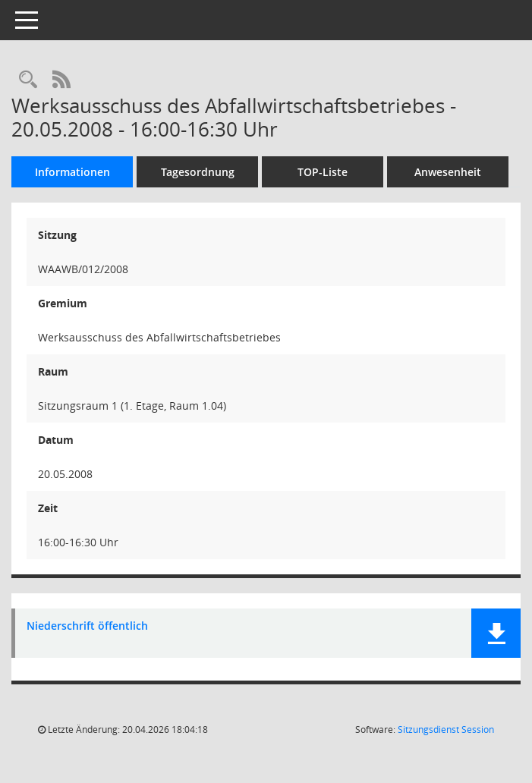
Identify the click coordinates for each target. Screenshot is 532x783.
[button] (496, 633)
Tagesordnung (198, 172)
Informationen (72, 172)
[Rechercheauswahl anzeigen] (28, 80)
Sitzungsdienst (446, 730)
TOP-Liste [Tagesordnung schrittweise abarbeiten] (323, 172)
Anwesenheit (448, 172)
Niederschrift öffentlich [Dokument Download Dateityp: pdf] (87, 626)
